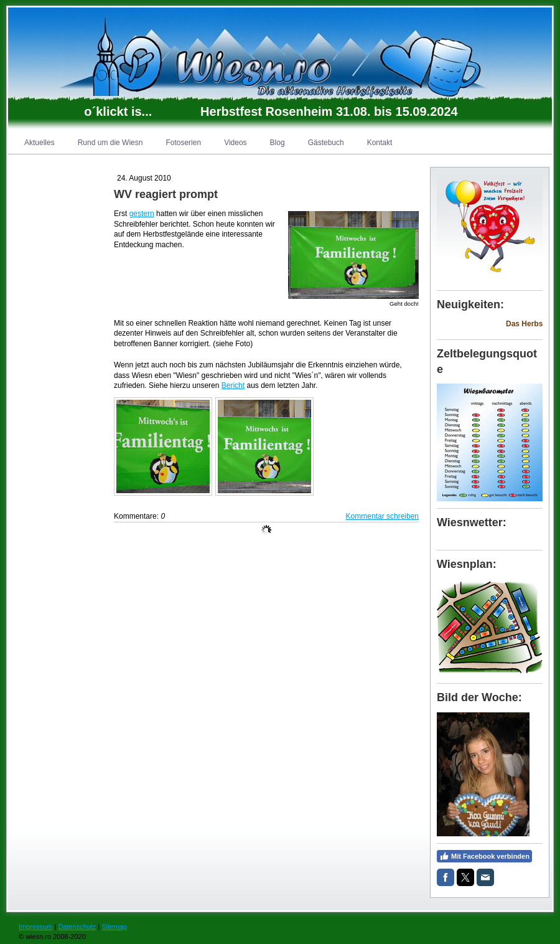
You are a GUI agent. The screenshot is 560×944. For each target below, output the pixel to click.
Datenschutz (77, 927)
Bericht (233, 385)
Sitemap (114, 927)
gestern (142, 214)
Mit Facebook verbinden (484, 856)
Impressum (35, 927)
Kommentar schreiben (382, 516)
